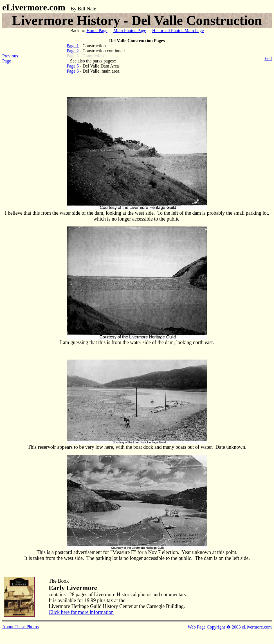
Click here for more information (81, 612)
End (268, 58)
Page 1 (73, 46)
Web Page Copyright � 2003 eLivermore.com (230, 627)
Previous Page (10, 58)
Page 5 (73, 66)
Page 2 (73, 51)
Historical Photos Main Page (178, 31)
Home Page (97, 31)
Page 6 (73, 71)
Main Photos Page (130, 31)
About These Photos (20, 627)
